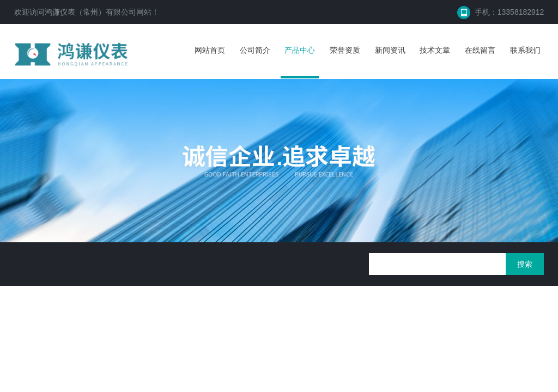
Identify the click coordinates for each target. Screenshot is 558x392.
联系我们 (525, 50)
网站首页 (210, 50)
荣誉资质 (345, 50)
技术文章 (435, 50)
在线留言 (480, 50)
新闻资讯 (390, 50)
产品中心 (300, 50)
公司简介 (255, 50)
